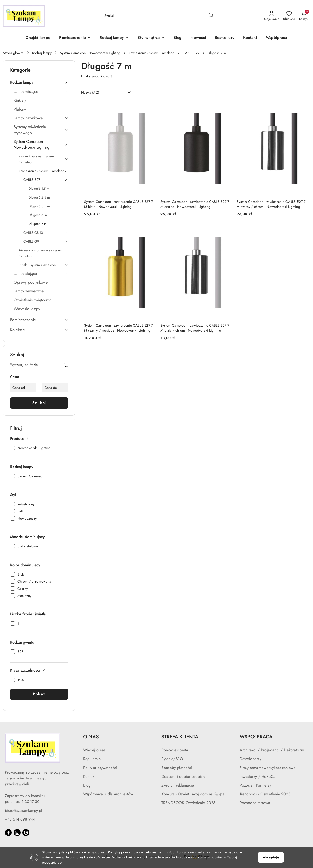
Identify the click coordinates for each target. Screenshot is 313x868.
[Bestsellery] (224, 38)
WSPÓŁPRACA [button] (256, 737)
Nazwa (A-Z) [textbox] (90, 92)
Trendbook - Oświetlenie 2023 (265, 794)
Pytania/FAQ (172, 759)
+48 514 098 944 (20, 819)
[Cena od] (23, 388)
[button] (75, 38)
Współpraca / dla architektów (108, 794)
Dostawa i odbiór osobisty (183, 776)
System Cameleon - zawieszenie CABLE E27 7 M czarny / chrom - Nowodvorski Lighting (271, 204)
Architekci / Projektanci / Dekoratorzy (272, 750)
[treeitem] (39, 82)
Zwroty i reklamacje (178, 785)
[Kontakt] (250, 38)
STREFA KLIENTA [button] (180, 737)
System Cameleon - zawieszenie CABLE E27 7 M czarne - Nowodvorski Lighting (195, 204)
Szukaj (39, 403)
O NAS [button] (91, 737)
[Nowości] (198, 38)
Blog (87, 785)
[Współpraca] (276, 38)
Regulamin (92, 759)
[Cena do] (55, 388)
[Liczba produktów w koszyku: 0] (304, 16)
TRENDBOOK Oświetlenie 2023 (188, 803)
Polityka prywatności (100, 768)
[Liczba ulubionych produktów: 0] (289, 16)
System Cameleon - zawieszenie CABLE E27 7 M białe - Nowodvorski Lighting (118, 204)
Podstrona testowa (255, 803)
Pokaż (39, 694)
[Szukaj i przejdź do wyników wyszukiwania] (211, 16)
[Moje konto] (272, 16)
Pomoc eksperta (175, 750)
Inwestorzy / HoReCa (257, 776)
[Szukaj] (66, 366)
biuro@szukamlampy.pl (23, 810)
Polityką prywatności (124, 852)
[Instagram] (17, 833)
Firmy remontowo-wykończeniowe (268, 768)
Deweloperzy (251, 759)
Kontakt (89, 776)
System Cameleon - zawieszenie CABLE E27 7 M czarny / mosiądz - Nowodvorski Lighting (118, 328)
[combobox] (106, 93)
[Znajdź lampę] (38, 38)
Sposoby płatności (177, 768)
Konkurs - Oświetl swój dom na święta (193, 794)
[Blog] (178, 38)
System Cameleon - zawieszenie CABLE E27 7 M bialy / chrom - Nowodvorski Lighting (195, 328)
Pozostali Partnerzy (255, 785)
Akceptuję (271, 857)
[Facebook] (8, 833)
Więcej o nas (94, 750)
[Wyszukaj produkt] (159, 16)
